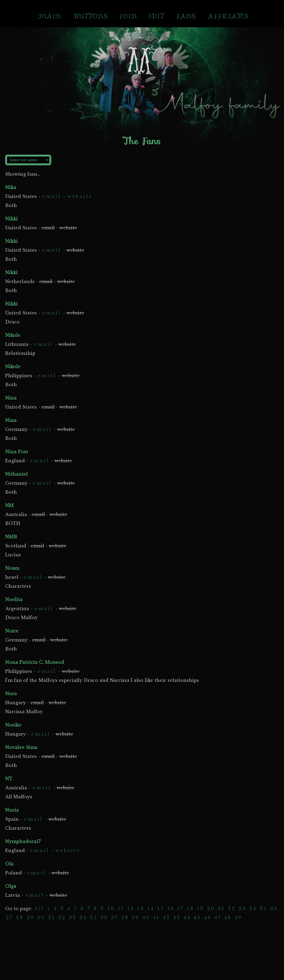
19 (201, 909)
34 (83, 918)
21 (222, 909)
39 (136, 918)
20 (211, 909)
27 (10, 918)
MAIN (50, 16)
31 (52, 918)
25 (264, 909)
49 (238, 918)
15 (161, 909)
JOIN (128, 16)
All (39, 909)
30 (41, 918)
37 (115, 918)
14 (151, 909)
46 (208, 918)
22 (232, 909)
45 (197, 918)
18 (191, 909)
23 (243, 909)
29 (31, 918)
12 (131, 909)
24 (253, 909)
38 (125, 918)
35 (94, 918)
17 (181, 909)
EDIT (157, 16)
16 (171, 909)
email (52, 196)
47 (218, 918)
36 (104, 918)
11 (121, 909)
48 (228, 918)
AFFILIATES (228, 16)
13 (141, 909)
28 (20, 918)
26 (274, 909)
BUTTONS (91, 16)
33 (73, 918)
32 (62, 918)
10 (111, 909)
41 (157, 918)
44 (187, 918)
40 (146, 918)
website (80, 196)
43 (177, 918)
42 (167, 918)
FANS (186, 16)
